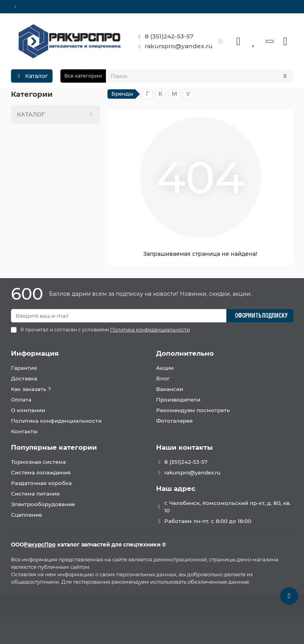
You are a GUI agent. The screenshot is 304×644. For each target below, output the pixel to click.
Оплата (21, 400)
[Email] (119, 316)
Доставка (24, 378)
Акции (165, 368)
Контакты (24, 431)
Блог (163, 378)
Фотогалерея (174, 421)
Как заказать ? (31, 389)
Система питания (35, 494)
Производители (178, 400)
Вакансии (170, 389)
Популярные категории (54, 447)
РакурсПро (40, 545)
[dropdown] (16, 7)
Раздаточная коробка (41, 483)
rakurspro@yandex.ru (173, 46)
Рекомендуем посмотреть (193, 410)
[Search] (200, 76)
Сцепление (26, 515)
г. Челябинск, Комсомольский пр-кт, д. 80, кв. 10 (228, 507)
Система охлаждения (41, 472)
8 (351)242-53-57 (164, 36)
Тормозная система (38, 462)
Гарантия (24, 368)
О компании (28, 410)
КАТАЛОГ (56, 114)
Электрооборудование (43, 504)
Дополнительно (185, 353)
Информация (35, 353)
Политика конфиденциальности (56, 421)
